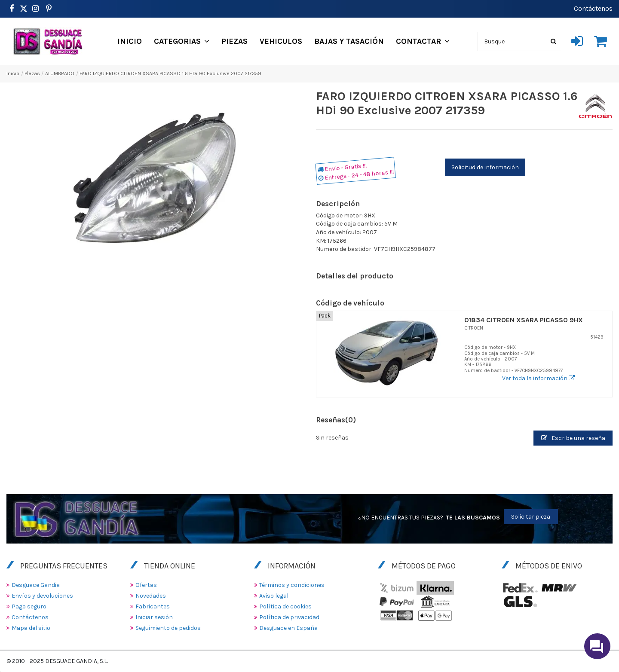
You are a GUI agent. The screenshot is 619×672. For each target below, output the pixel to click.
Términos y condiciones (292, 585)
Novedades (151, 596)
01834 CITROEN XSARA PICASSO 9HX (524, 320)
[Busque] (553, 41)
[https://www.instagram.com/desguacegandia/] (35, 9)
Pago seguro (29, 606)
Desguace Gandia (36, 585)
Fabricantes (153, 606)
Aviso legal (274, 596)
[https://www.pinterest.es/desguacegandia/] (24, 9)
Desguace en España (288, 628)
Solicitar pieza (531, 517)
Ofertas (146, 585)
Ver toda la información (538, 378)
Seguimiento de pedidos (168, 628)
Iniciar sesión (154, 617)
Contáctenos (593, 8)
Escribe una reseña (573, 438)
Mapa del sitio (31, 628)
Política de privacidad (289, 617)
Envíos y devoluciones (42, 596)
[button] (182, 41)
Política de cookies (285, 606)
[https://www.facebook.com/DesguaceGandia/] (11, 9)
